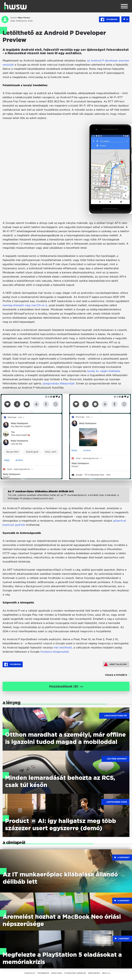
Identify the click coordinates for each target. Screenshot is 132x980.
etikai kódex (57, 973)
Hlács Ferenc (24, 18)
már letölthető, (63, 647)
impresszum (30, 973)
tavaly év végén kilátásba (104, 371)
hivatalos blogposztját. (55, 652)
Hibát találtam (115, 664)
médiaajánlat (43, 973)
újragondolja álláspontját (59, 383)
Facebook (109, 20)
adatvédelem (94, 973)
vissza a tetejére (116, 675)
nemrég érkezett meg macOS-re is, (25, 305)
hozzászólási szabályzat (75, 973)
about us (106, 973)
